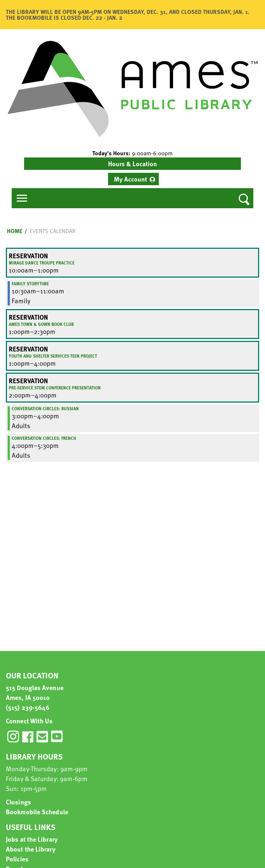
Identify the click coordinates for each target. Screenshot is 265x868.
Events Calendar (53, 231)
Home (15, 231)
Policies (17, 859)
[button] (132, 153)
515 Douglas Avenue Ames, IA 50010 (35, 692)
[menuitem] (133, 179)
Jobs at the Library (32, 839)
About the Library (31, 849)
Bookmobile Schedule (37, 812)
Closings (18, 802)
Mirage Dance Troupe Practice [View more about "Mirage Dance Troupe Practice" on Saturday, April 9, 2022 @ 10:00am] (42, 263)
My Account (130, 179)
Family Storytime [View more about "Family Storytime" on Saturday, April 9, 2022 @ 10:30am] (30, 283)
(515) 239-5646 (28, 707)
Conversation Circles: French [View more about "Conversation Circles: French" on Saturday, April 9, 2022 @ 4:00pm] (44, 438)
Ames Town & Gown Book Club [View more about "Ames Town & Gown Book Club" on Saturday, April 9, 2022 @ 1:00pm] (41, 324)
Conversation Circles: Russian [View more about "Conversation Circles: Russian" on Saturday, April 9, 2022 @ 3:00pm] (45, 408)
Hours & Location (132, 163)
